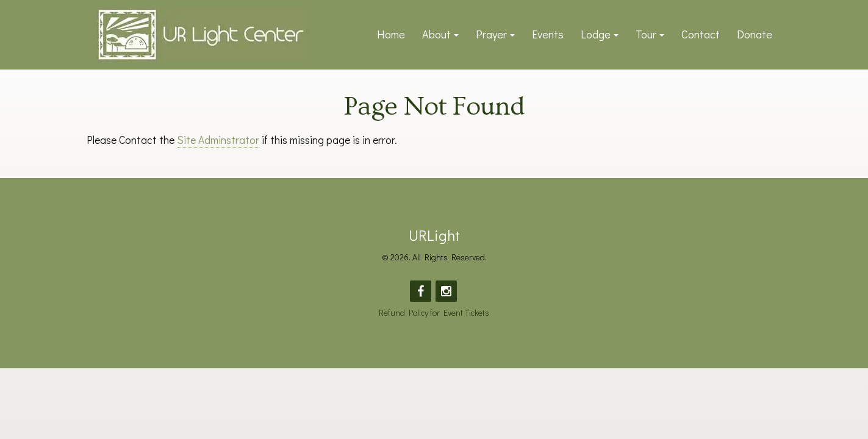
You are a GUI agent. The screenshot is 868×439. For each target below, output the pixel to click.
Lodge (596, 34)
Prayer (491, 34)
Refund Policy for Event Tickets (434, 312)
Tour (646, 34)
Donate (755, 34)
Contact (701, 34)
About (436, 34)
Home (391, 34)
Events (548, 34)
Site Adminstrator (218, 140)
